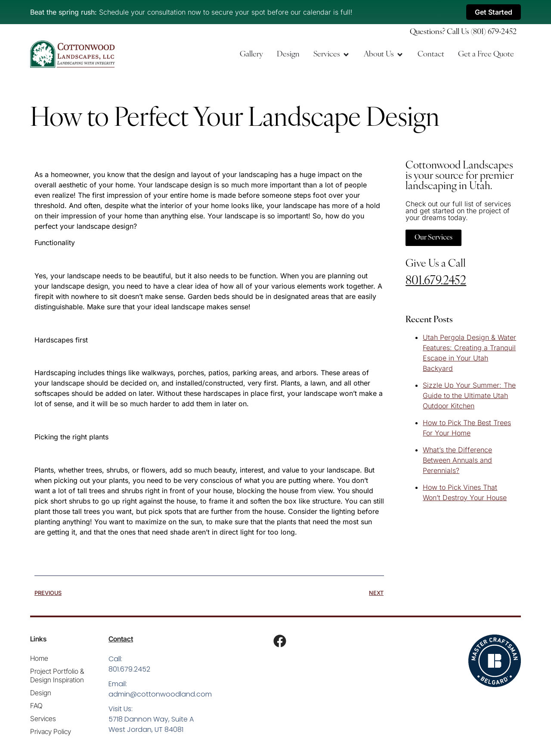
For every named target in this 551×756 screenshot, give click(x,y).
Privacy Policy (51, 731)
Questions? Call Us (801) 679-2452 (463, 32)
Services (43, 719)
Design (41, 693)
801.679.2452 (436, 281)
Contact (121, 639)
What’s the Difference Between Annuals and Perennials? (457, 460)
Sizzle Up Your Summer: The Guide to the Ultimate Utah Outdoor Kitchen (469, 395)
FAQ (36, 706)
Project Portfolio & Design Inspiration (57, 675)
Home (39, 658)
